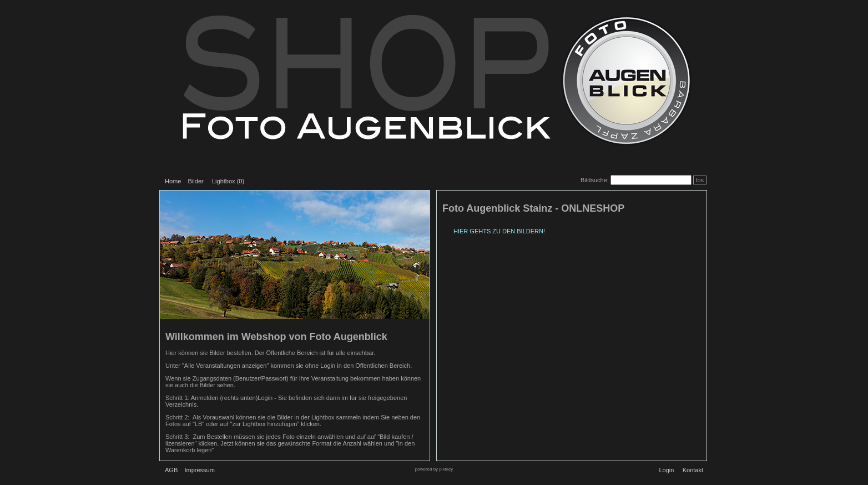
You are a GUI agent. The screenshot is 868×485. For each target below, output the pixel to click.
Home (173, 181)
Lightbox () (228, 181)
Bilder (196, 181)
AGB (171, 470)
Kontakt (693, 470)
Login (666, 470)
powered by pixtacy (434, 469)
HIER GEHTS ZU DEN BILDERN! (499, 231)
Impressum (199, 470)
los (700, 180)
